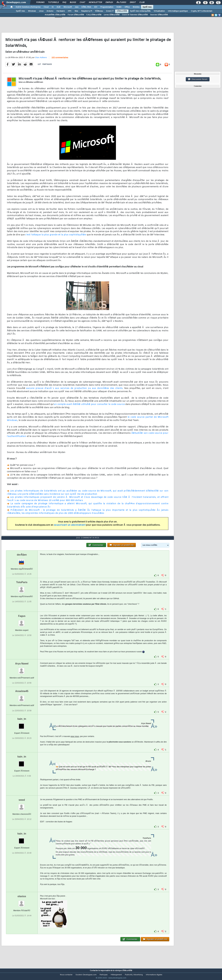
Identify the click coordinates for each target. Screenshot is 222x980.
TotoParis (22, 588)
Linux (41, 11)
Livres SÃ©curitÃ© (112, 15)
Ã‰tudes (121, 2)
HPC (70, 11)
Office (127, 7)
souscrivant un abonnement (70, 527)
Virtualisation (159, 11)
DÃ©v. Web (86, 7)
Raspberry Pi (87, 11)
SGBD (119, 7)
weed (22, 806)
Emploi (109, 2)
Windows (32, 11)
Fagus (22, 622)
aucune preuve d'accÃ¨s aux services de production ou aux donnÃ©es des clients (74, 390)
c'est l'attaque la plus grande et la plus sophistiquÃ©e (56, 237)
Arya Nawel (22, 669)
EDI (96, 7)
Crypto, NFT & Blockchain (202, 11)
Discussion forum (198, 79)
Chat (82, 2)
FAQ (64, 2)
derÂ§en (22, 561)
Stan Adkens (41, 60)
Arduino (50, 11)
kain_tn (22, 725)
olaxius (22, 902)
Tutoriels (53, 2)
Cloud (46, 7)
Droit (133, 2)
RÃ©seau (99, 11)
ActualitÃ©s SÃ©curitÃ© (55, 15)
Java (77, 7)
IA (53, 7)
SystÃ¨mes (147, 7)
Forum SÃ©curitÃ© (76, 15)
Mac (76, 11)
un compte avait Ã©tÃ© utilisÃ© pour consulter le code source (89, 406)
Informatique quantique (178, 11)
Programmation (107, 7)
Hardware (61, 11)
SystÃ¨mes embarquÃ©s (140, 11)
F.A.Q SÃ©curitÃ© (94, 15)
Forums (40, 2)
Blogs (73, 2)
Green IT (110, 11)
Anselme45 (22, 697)
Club (142, 2)
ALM (59, 7)
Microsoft (68, 7)
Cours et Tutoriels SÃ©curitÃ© (135, 15)
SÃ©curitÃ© (122, 11)
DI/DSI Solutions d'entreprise (28, 7)
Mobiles (136, 7)
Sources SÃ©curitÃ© (159, 15)
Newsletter (95, 2)
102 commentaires (60, 60)
